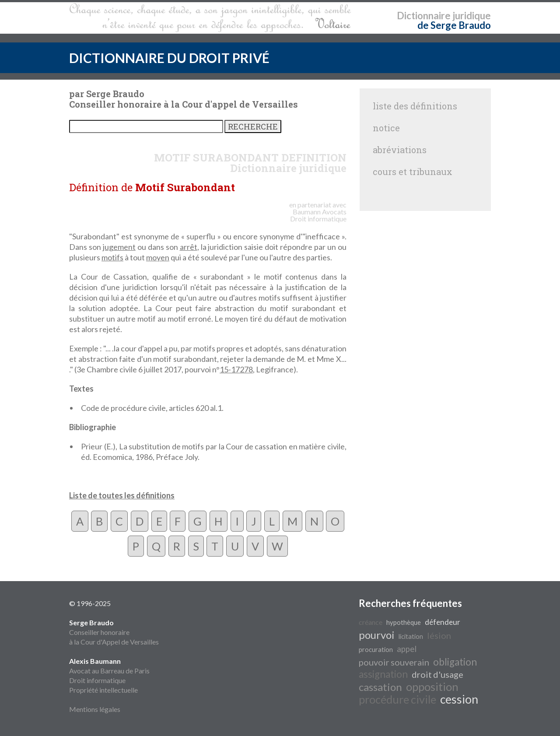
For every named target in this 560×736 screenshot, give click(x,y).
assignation (383, 674)
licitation (411, 636)
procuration (376, 650)
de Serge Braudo (454, 25)
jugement (119, 247)
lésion (439, 635)
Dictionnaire (424, 16)
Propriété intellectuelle (103, 690)
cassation (380, 687)
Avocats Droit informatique (318, 215)
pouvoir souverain (394, 662)
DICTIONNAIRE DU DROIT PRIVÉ (169, 58)
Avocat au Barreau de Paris (109, 671)
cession (459, 699)
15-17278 (236, 369)
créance (371, 622)
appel (407, 649)
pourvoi (377, 635)
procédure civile (397, 699)
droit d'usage (437, 674)
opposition (432, 687)
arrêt (189, 247)
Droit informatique (97, 680)
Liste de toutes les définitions (122, 495)
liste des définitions (415, 106)
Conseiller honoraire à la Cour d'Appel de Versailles (114, 632)
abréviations (400, 150)
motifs (112, 257)
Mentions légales (95, 709)
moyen (158, 257)
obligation (455, 662)
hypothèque (404, 622)
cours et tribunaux (413, 172)
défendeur (443, 622)
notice (386, 128)
